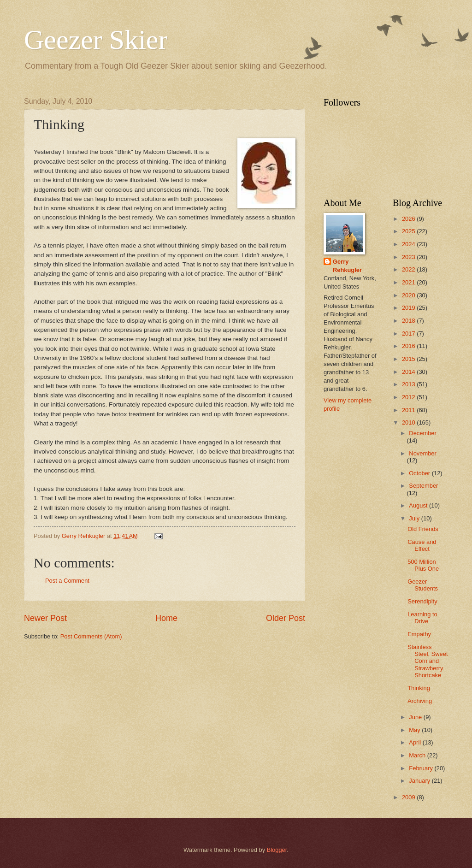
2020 (409, 295)
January (420, 781)
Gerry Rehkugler (347, 266)
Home (166, 618)
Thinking (419, 688)
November (422, 453)
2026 (409, 219)
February (422, 768)
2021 (409, 282)
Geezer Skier (96, 40)
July (415, 518)
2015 (409, 359)
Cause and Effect (422, 545)
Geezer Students (423, 585)
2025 (409, 231)
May (415, 730)
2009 (409, 797)
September (423, 486)
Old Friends (423, 529)
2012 (409, 397)
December (422, 433)
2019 (409, 308)
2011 (409, 410)
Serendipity (422, 601)
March (418, 755)
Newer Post (45, 618)
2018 (409, 321)
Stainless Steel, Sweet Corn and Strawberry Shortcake (428, 661)
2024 (409, 244)
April (416, 742)
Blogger (277, 850)
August (419, 505)
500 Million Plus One (423, 565)
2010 (409, 422)
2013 (409, 384)
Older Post (286, 618)
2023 (409, 257)
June (416, 717)
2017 (409, 334)
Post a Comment (67, 581)
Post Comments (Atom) (91, 636)
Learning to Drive (422, 618)
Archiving (420, 701)
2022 (409, 269)
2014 (409, 372)
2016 (409, 346)
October (420, 473)
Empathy (419, 634)
